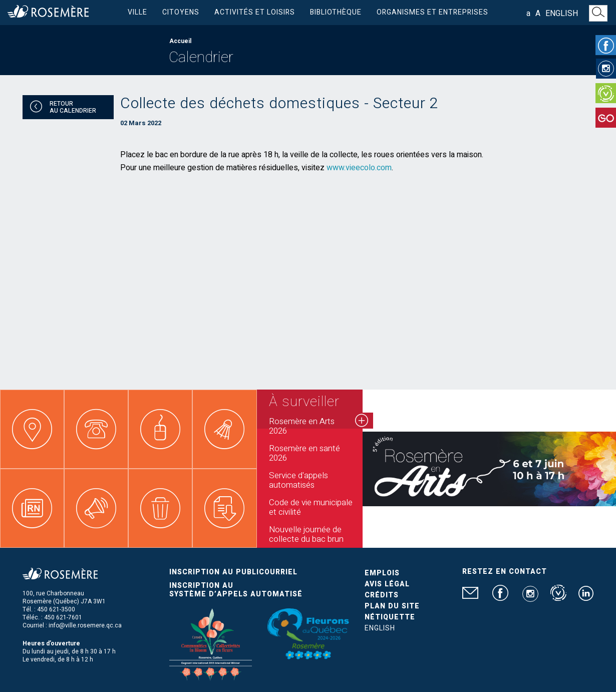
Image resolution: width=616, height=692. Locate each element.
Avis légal (387, 584)
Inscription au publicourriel (233, 572)
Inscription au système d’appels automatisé (236, 590)
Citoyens (181, 12)
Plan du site (392, 606)
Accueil (180, 41)
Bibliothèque (336, 12)
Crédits (382, 595)
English (562, 14)
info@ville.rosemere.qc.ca (85, 625)
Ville (137, 12)
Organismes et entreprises (432, 12)
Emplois (382, 573)
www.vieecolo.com (359, 168)
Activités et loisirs (255, 12)
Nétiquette (390, 617)
